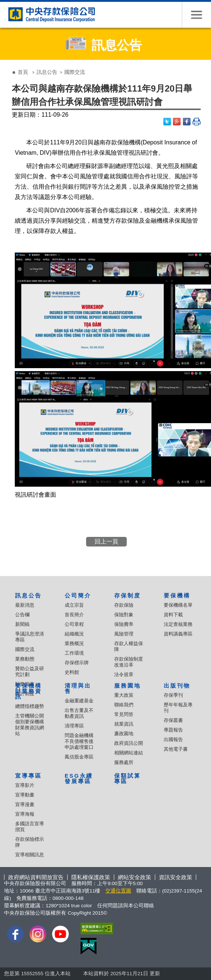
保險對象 (124, 615)
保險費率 (124, 624)
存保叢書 (173, 720)
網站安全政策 (135, 877)
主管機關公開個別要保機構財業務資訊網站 (30, 725)
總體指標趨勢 (30, 706)
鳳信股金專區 (79, 757)
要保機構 (177, 595)
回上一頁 (106, 542)
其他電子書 (176, 749)
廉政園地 (124, 734)
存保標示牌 (77, 663)
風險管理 (124, 634)
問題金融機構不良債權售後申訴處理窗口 (79, 741)
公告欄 (22, 615)
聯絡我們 (124, 705)
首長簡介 (74, 615)
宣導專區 (28, 776)
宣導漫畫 (25, 804)
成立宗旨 (74, 605)
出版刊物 (177, 686)
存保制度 (127, 595)
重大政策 (124, 695)
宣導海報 (25, 814)
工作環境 (74, 653)
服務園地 (127, 686)
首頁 (23, 72)
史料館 (72, 672)
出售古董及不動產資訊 (79, 713)
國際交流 (25, 649)
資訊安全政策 (176, 877)
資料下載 (173, 615)
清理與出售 (78, 688)
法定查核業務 (178, 624)
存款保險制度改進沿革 (129, 662)
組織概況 (74, 634)
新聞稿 (22, 624)
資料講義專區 (178, 634)
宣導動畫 (25, 795)
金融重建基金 (79, 701)
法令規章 (124, 674)
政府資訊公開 (129, 743)
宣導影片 (25, 785)
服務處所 (124, 762)
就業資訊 (124, 724)
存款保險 (124, 605)
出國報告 (173, 739)
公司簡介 (78, 595)
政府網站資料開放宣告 (36, 877)
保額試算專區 (127, 778)
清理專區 (74, 726)
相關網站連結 (129, 753)
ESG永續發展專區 (79, 778)
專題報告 (173, 730)
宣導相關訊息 (30, 855)
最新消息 (25, 605)
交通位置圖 (118, 891)
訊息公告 (47, 72)
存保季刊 (173, 695)
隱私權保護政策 (91, 877)
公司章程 (74, 624)
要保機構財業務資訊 (28, 691)
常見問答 (124, 714)
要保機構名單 (178, 605)
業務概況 (74, 643)
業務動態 (25, 659)
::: (6, 66)
